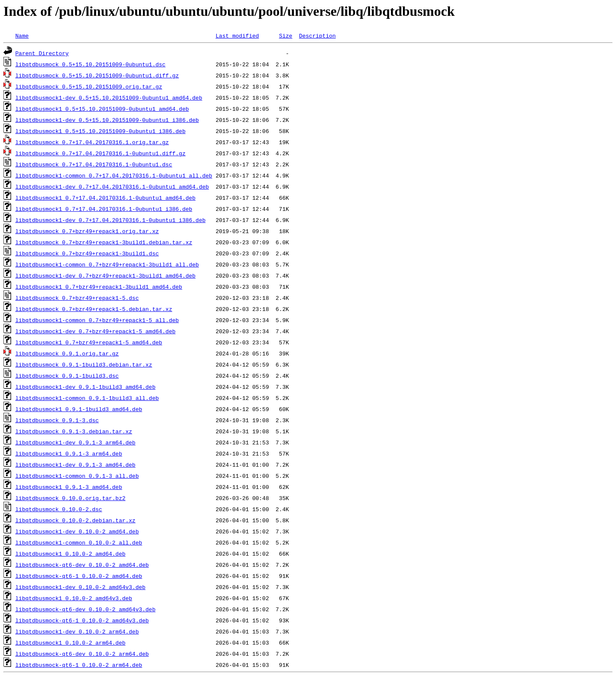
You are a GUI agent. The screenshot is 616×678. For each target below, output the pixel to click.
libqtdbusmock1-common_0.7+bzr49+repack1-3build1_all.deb (107, 264)
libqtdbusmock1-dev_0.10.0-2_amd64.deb (77, 531)
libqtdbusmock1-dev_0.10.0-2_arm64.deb (77, 631)
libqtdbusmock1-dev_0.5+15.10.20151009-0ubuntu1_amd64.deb (109, 98)
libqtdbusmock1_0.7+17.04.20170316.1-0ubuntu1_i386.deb (104, 209)
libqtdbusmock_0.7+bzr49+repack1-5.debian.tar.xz (94, 309)
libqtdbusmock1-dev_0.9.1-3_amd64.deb (76, 465)
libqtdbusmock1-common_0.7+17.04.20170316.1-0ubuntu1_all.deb (114, 175)
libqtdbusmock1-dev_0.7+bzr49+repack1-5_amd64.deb (95, 331)
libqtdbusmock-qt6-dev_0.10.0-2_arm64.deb (82, 654)
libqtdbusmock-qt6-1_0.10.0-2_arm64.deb (79, 665)
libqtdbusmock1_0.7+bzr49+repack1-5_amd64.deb (89, 342)
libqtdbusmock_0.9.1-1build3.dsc (67, 376)
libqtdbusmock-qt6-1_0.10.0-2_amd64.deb (79, 576)
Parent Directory (42, 53)
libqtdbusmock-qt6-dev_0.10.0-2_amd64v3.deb (86, 609)
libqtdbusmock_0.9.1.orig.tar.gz (67, 353)
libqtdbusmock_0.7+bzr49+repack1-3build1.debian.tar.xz (104, 242)
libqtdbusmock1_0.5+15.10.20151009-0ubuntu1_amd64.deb (102, 109)
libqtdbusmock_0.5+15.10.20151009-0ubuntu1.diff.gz (97, 75)
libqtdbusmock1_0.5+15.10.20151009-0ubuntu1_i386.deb (101, 131)
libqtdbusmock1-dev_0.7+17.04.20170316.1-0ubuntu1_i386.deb (111, 220)
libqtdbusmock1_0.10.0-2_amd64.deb (70, 554)
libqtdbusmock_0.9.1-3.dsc (57, 420)
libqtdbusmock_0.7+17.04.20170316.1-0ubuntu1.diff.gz (101, 153)
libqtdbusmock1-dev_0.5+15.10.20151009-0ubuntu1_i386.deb (107, 120)
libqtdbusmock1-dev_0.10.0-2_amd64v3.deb (80, 587)
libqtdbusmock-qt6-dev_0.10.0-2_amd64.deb (82, 565)
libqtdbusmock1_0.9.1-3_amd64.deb (69, 487)
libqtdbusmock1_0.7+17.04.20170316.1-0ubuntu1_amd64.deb (105, 198)
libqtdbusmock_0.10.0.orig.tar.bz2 (70, 498)
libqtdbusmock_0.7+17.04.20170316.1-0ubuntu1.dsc (94, 164)
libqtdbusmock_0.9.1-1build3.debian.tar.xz (84, 364)
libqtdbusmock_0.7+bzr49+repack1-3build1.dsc (87, 253)
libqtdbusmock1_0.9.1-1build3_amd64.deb (79, 409)
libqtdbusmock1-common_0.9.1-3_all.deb (77, 476)
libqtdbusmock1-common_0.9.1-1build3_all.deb (87, 398)
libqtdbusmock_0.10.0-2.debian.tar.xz (76, 520)
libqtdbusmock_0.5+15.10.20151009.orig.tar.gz (89, 86)
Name (22, 36)
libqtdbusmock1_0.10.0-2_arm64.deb (70, 642)
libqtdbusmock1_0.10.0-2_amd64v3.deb (74, 598)
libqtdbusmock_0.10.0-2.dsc (59, 509)
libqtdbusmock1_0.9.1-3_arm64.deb (69, 453)
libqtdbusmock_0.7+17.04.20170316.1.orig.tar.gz (92, 142)
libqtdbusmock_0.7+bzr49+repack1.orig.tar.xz (87, 231)
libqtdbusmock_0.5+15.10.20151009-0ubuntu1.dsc (90, 64)
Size (286, 36)
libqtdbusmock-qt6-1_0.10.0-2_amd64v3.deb (82, 620)
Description (317, 36)
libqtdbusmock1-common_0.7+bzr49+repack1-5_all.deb (97, 320)
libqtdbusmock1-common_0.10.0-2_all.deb (79, 542)
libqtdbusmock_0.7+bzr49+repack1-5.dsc (77, 298)
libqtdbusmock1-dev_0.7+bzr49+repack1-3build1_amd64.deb (105, 275)
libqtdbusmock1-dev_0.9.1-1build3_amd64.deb (86, 387)
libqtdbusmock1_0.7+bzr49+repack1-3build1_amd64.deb (99, 287)
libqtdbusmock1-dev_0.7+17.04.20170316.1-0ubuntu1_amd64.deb (112, 187)
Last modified (237, 36)
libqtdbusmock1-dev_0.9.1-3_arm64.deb (76, 442)
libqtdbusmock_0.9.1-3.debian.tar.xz (74, 431)
